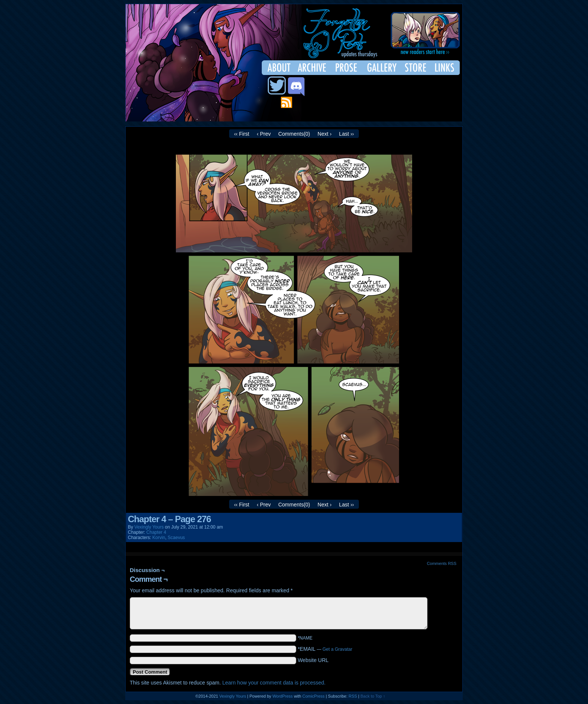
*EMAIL (325, 649)
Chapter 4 (156, 532)
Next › (325, 134)
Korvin (159, 538)
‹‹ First (241, 134)
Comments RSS (442, 563)
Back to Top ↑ (373, 696)
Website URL (313, 660)
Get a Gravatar (337, 649)
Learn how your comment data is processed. (274, 683)
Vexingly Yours (149, 527)
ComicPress (313, 696)
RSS (353, 696)
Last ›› (346, 134)
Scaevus (176, 538)
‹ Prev (264, 134)
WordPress (282, 696)
